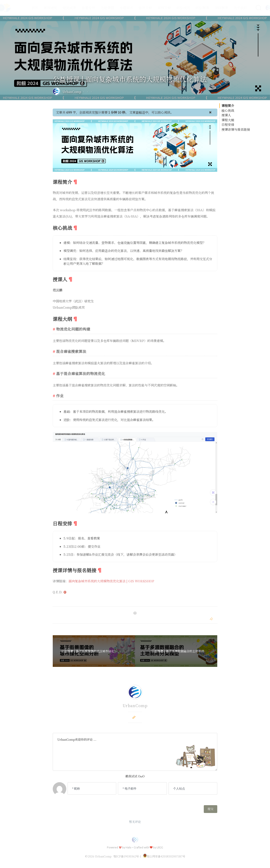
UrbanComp (72, 92)
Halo (129, 847)
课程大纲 (228, 120)
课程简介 (228, 106)
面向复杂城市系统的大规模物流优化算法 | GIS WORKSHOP (111, 581)
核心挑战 (228, 110)
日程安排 (228, 124)
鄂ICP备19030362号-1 (127, 856)
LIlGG (160, 847)
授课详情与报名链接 (236, 129)
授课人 (226, 115)
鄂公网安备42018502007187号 (164, 856)
